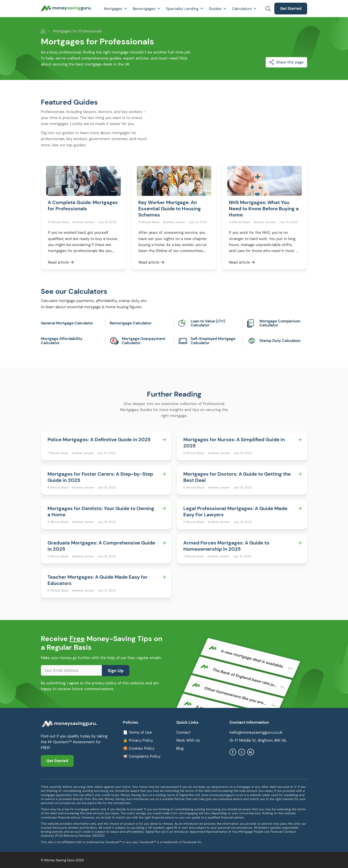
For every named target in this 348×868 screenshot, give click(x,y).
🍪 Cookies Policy (139, 749)
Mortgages (116, 9)
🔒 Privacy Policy (138, 741)
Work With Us (188, 741)
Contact (183, 733)
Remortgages (147, 9)
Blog (180, 749)
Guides (218, 9)
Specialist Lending (185, 9)
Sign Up (116, 671)
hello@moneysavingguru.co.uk (256, 733)
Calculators (244, 9)
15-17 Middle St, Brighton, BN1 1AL (258, 741)
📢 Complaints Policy (142, 757)
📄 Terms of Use (137, 733)
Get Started (291, 8)
